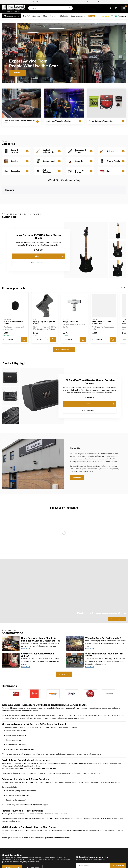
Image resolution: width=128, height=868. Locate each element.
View (49, 238)
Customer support (73, 819)
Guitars (36, 816)
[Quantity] (18, 321)
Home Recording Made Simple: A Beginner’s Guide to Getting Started (41, 565)
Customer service (78, 16)
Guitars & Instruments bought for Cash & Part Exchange (78, 843)
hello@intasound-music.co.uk (17, 832)
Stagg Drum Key (70, 303)
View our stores (33, 793)
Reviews (69, 812)
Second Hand (39, 819)
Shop (36, 812)
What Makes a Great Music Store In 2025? (104, 581)
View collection (64, 331)
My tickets (102, 819)
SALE (92, 16)
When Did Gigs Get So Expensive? (103, 564)
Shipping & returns (73, 823)
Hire (45, 16)
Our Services (38, 834)
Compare (9, 321)
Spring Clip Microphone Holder (44, 304)
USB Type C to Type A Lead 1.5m (102, 304)
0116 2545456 (12, 825)
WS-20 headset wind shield (13, 304)
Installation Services (32, 16)
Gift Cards (64, 16)
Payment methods (73, 834)
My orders (101, 816)
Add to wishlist (47, 245)
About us (69, 816)
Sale (35, 831)
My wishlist (102, 823)
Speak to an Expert (73, 848)
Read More (77, 459)
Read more (26, 574)
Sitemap (69, 838)
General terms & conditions (76, 827)
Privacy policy (71, 831)
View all (64, 600)
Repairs (53, 16)
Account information (105, 812)
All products (102, 831)
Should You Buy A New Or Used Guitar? (37, 581)
